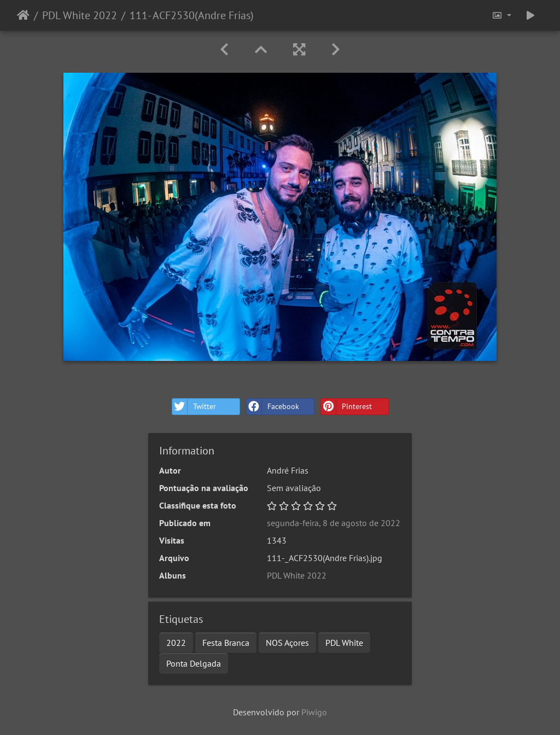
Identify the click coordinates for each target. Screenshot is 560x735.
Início (23, 15)
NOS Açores (287, 643)
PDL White (344, 643)
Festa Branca (226, 643)
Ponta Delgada (194, 663)
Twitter (194, 407)
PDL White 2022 (80, 15)
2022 (176, 643)
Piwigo (314, 712)
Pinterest (346, 407)
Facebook (273, 407)
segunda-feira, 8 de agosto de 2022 (334, 523)
